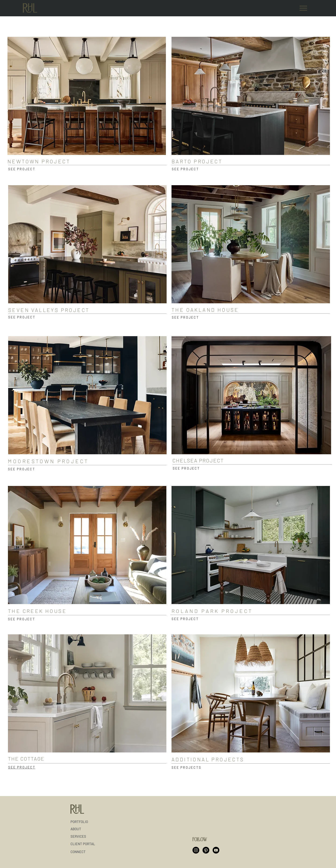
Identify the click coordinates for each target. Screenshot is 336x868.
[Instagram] (196, 850)
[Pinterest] (206, 850)
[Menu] (303, 8)
